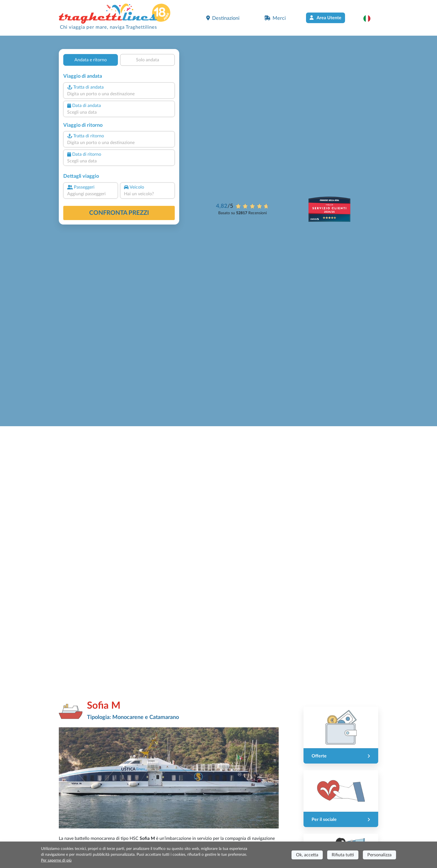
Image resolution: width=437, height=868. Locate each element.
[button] (370, 18)
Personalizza (379, 855)
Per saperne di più (56, 860)
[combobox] (119, 94)
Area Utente (326, 18)
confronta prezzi (119, 213)
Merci (275, 18)
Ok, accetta (307, 855)
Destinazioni (223, 18)
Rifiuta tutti (343, 855)
